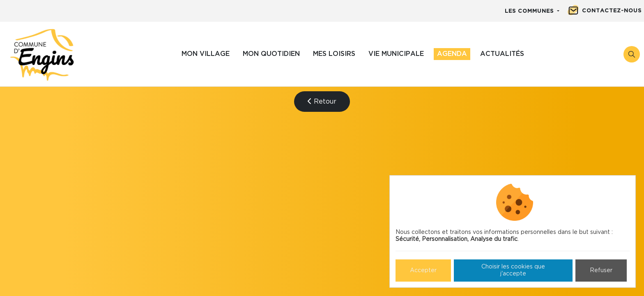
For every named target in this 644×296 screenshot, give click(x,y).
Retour (322, 101)
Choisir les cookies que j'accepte (513, 270)
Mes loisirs (334, 54)
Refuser (601, 271)
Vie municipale (396, 54)
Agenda (452, 54)
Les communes (530, 11)
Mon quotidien (271, 54)
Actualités (502, 54)
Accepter (423, 271)
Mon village (206, 54)
